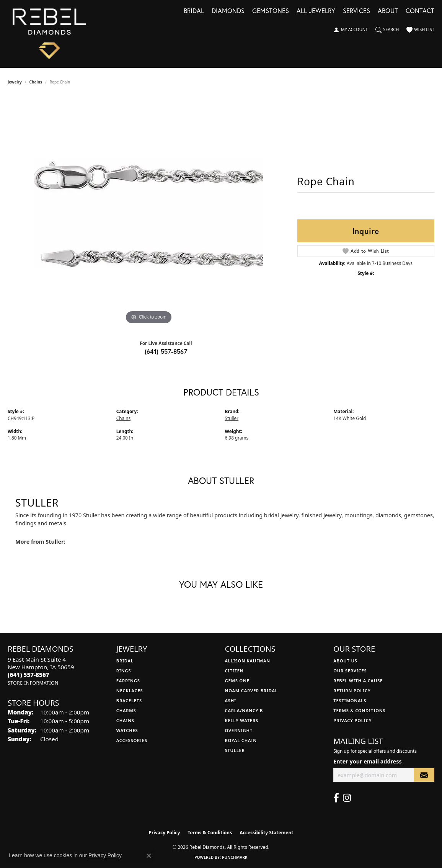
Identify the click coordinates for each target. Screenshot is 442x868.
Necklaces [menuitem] (130, 691)
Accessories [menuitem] (132, 740)
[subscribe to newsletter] (424, 775)
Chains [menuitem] (125, 720)
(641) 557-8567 (166, 351)
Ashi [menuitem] (231, 700)
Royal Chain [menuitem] (241, 740)
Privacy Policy (352, 720)
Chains (36, 82)
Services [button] (356, 11)
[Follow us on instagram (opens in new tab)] (347, 798)
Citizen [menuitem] (234, 671)
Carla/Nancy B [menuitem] (244, 710)
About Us (345, 661)
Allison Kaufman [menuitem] (248, 661)
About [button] (388, 11)
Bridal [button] (194, 11)
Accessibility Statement (266, 833)
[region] (148, 211)
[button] (351, 30)
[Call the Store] (29, 675)
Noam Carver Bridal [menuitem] (251, 691)
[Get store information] (33, 683)
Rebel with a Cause (358, 681)
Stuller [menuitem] (235, 750)
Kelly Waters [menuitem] (242, 720)
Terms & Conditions (359, 710)
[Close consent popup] (149, 856)
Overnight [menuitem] (239, 730)
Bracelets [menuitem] (129, 700)
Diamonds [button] (228, 11)
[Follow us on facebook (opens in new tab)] (336, 798)
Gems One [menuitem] (237, 681)
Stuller (232, 418)
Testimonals (350, 700)
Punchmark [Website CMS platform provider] (235, 857)
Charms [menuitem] (126, 710)
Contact (420, 11)
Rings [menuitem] (124, 671)
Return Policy (352, 691)
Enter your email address (367, 761)
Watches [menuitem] (127, 730)
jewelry (15, 82)
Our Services (350, 671)
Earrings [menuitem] (128, 681)
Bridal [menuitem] (125, 661)
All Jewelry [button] (316, 11)
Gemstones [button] (271, 11)
